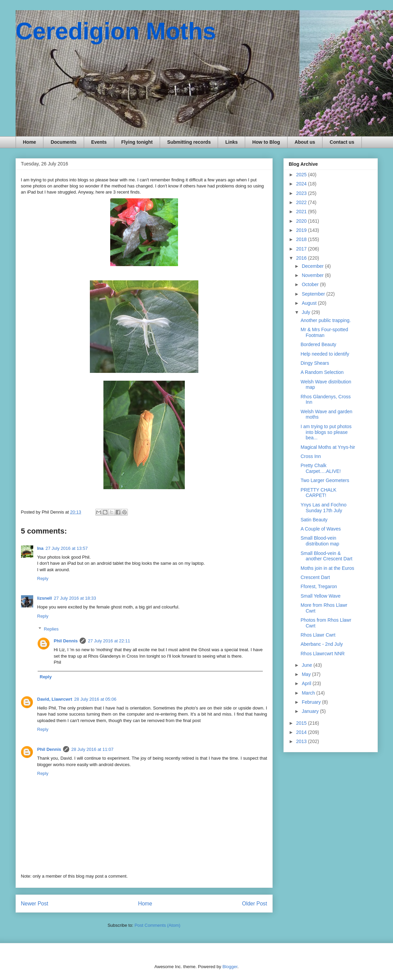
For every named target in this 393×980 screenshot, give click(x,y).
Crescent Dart (315, 577)
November (313, 275)
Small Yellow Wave (320, 596)
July (307, 312)
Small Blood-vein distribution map (320, 541)
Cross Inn (311, 456)
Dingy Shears (315, 363)
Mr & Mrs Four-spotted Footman (324, 332)
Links (231, 142)
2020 (302, 221)
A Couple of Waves (321, 529)
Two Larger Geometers (325, 480)
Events (99, 142)
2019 (302, 230)
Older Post (255, 904)
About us (305, 142)
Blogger (230, 967)
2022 (302, 202)
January (311, 711)
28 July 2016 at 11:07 (92, 749)
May (307, 674)
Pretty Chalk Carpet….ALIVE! (321, 468)
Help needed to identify (325, 354)
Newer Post (35, 904)
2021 (302, 212)
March (309, 693)
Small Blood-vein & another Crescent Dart (326, 556)
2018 (302, 239)
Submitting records (189, 142)
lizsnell (45, 598)
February (312, 702)
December (313, 266)
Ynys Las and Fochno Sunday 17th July (323, 508)
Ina (41, 548)
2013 (302, 741)
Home (30, 142)
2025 (302, 175)
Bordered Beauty (318, 344)
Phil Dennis (66, 641)
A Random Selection (322, 372)
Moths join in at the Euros (327, 568)
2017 (302, 249)
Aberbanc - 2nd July (322, 644)
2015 (302, 723)
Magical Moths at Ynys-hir (328, 447)
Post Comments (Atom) (158, 925)
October (311, 284)
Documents (63, 142)
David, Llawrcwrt (55, 699)
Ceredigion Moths (116, 31)
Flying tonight (137, 142)
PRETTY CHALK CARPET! (318, 493)
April (307, 683)
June (308, 665)
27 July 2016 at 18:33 (75, 598)
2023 (302, 193)
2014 (302, 732)
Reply (43, 578)
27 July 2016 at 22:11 (109, 641)
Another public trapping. (326, 320)
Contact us (342, 142)
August (310, 303)
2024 (302, 184)
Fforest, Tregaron (319, 586)
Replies (51, 629)
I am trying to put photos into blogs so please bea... (326, 432)
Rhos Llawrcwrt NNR (322, 654)
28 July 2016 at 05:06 (95, 699)
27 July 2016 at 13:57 (66, 548)
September (314, 294)
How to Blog (266, 142)
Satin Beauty (314, 520)
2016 (302, 258)
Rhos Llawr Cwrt (318, 635)
